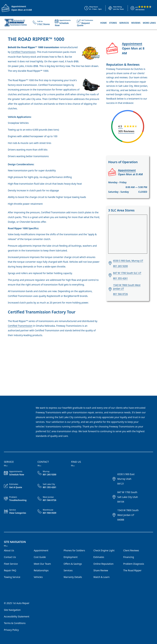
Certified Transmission (23, 52)
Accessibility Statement (17, 616)
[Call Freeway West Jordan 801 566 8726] (52, 499)
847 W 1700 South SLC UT (127, 273)
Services (124, 23)
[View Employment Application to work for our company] (115, 8)
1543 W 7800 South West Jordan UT (127, 287)
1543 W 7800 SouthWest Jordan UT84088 (128, 515)
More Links (149, 23)
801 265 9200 (120, 266)
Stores (113, 23)
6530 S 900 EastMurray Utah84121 (126, 479)
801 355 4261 (120, 278)
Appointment (19, 6)
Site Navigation (12, 610)
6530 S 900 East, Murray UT (128, 261)
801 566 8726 (120, 294)
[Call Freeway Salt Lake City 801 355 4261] (52, 486)
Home (103, 23)
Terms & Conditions (15, 623)
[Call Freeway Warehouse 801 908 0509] (52, 512)
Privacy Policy (11, 630)
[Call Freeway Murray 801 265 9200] (52, 473)
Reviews (136, 23)
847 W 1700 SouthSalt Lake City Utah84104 (128, 497)
